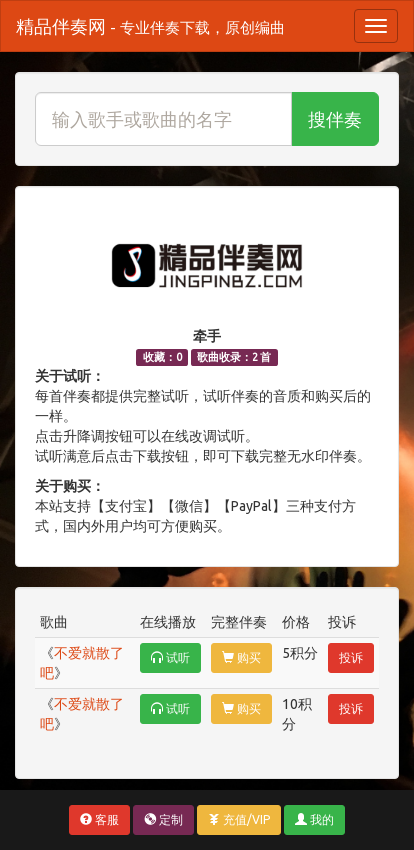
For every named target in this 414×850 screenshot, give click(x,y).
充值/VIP (239, 819)
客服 (99, 819)
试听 (170, 657)
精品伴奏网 (150, 26)
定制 (163, 819)
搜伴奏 (335, 119)
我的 (314, 819)
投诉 (351, 657)
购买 (241, 657)
